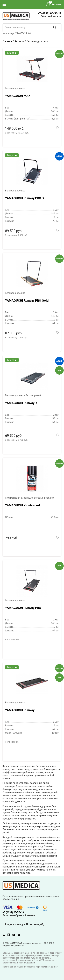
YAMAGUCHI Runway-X (21, 403)
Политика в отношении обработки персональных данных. (31, 967)
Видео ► (12, 53)
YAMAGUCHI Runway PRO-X (25, 198)
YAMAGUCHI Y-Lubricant (23, 505)
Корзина (56, 4)
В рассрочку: (17, 133)
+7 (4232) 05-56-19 (50, 13)
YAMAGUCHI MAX (18, 96)
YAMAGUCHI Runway (20, 710)
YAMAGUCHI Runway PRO (23, 608)
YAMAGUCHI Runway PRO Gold (27, 301)
